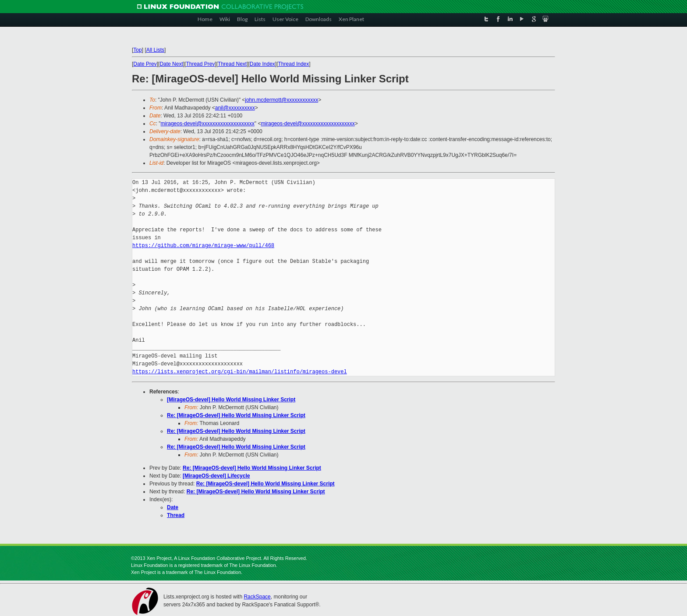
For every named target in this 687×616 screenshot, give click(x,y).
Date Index (262, 64)
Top (137, 50)
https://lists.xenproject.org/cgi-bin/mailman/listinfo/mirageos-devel (240, 372)
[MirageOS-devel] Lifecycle (216, 476)
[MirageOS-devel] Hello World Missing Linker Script (231, 400)
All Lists (155, 50)
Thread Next (232, 64)
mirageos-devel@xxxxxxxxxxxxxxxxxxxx (208, 124)
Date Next (171, 64)
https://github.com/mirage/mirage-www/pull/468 (203, 246)
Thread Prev (200, 64)
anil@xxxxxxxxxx (235, 108)
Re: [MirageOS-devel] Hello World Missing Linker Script (236, 415)
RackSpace (257, 597)
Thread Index (294, 64)
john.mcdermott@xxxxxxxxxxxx (282, 100)
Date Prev (145, 64)
